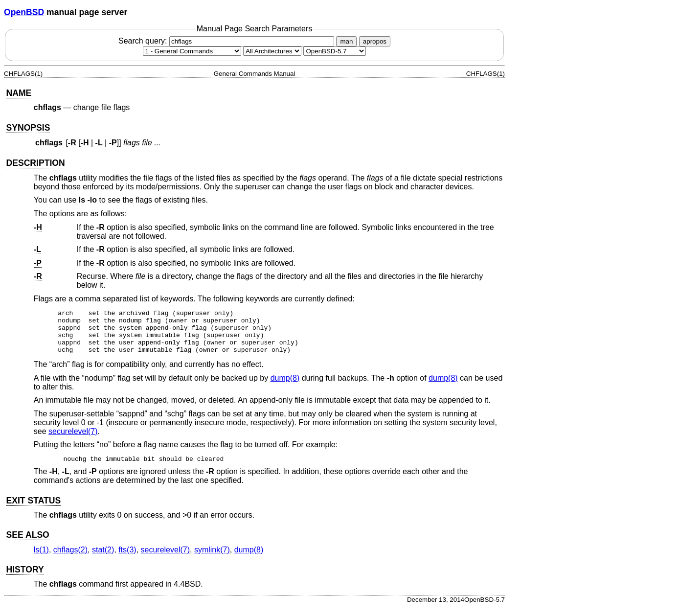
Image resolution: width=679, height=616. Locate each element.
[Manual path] (335, 51)
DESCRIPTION (35, 163)
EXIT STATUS (33, 509)
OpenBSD (24, 12)
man (346, 41)
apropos (375, 41)
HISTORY (25, 578)
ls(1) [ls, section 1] (41, 559)
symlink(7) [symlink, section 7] (212, 559)
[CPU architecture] (272, 51)
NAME (19, 93)
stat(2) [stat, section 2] (103, 559)
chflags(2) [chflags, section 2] (70, 559)
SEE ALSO (27, 544)
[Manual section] (192, 51)
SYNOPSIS (28, 128)
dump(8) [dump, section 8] (285, 387)
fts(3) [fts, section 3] (127, 559)
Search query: (227, 41)
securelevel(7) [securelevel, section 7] (73, 440)
